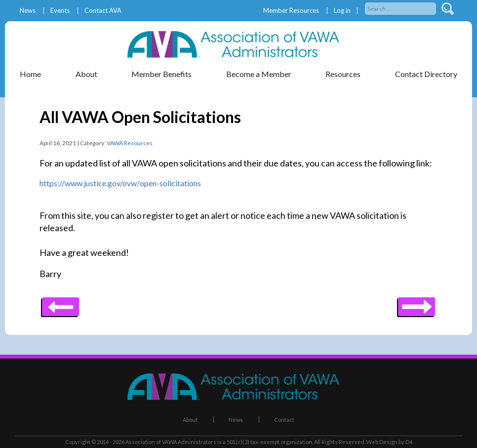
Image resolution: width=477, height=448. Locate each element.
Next (60, 303)
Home (30, 74)
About (86, 74)
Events (60, 11)
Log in (342, 11)
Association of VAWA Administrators (171, 442)
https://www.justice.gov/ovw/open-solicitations (120, 183)
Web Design (382, 442)
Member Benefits (161, 74)
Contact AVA (103, 11)
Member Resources (291, 11)
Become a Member (259, 74)
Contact (284, 420)
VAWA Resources (130, 143)
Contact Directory (426, 74)
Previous (417, 303)
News (28, 11)
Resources (343, 74)
